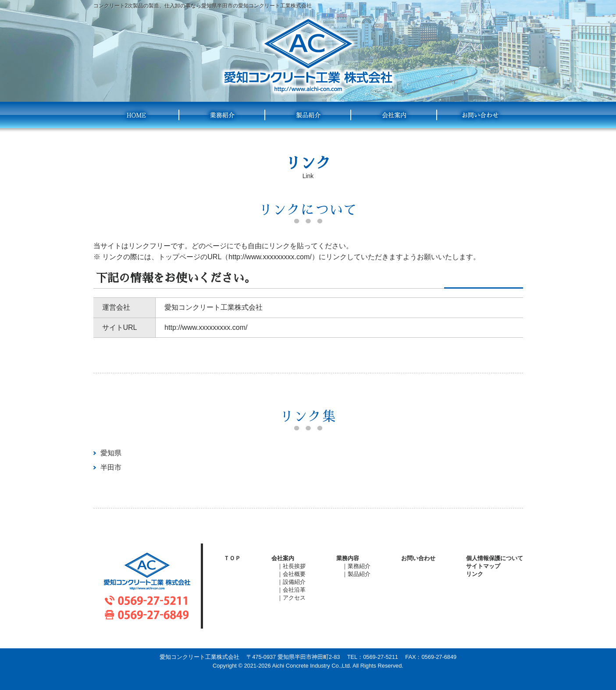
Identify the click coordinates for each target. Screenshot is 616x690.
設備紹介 (294, 582)
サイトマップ (483, 566)
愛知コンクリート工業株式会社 (308, 56)
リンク (475, 574)
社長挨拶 (294, 566)
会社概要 (294, 574)
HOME (136, 115)
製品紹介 (308, 115)
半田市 (111, 467)
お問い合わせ (480, 115)
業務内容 (348, 558)
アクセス (294, 598)
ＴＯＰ (232, 558)
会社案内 (394, 115)
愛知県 (111, 453)
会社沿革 (294, 590)
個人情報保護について (495, 558)
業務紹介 (222, 115)
